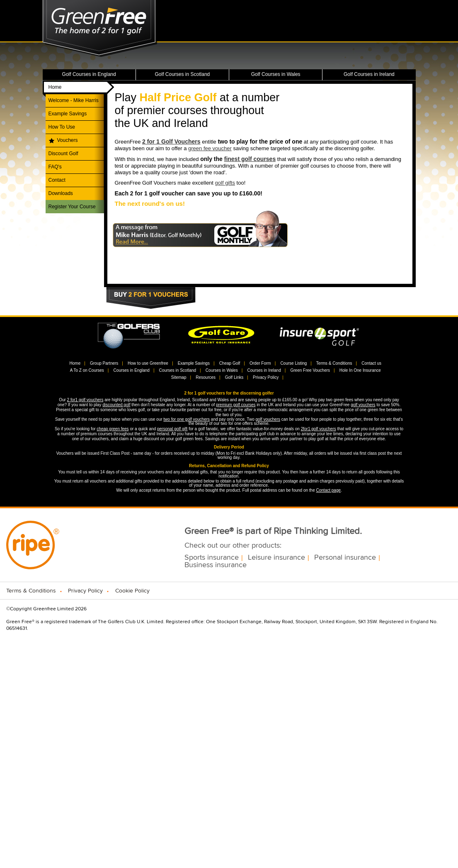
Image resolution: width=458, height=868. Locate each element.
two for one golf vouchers (187, 419)
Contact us (371, 363)
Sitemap (179, 377)
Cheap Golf (230, 363)
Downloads (61, 193)
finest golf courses (250, 159)
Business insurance (216, 565)
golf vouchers (363, 405)
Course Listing (293, 363)
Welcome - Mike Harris (74, 100)
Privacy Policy (266, 377)
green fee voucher (210, 148)
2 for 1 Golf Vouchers (171, 141)
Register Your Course (72, 207)
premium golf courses (236, 405)
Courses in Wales (222, 370)
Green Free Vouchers (310, 370)
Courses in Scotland (178, 370)
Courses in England (132, 370)
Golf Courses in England (89, 74)
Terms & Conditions (334, 363)
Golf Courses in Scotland (183, 74)
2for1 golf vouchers (319, 429)
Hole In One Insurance (360, 370)
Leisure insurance (276, 558)
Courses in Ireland (264, 370)
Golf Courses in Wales (276, 74)
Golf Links (234, 377)
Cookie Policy (132, 591)
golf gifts (225, 183)
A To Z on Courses (87, 370)
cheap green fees (113, 429)
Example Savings (68, 114)
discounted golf (116, 405)
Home (55, 87)
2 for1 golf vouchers (85, 400)
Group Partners (104, 363)
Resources (206, 377)
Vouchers (68, 140)
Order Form (260, 363)
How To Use (62, 127)
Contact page (329, 490)
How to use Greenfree (148, 363)
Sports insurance (212, 558)
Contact (57, 180)
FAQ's (55, 167)
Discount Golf (63, 154)
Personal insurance (345, 558)
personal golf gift (172, 429)
